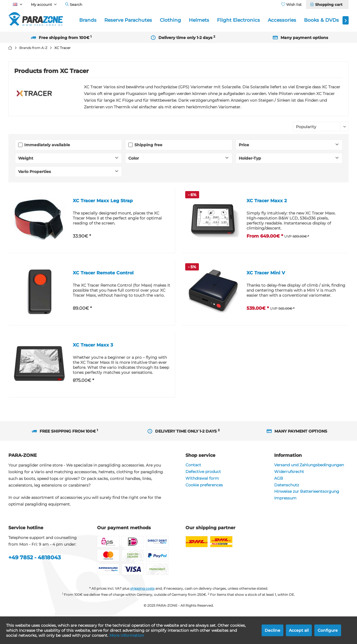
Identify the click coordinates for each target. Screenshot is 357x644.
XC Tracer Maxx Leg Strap (103, 201)
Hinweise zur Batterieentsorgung (307, 491)
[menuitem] (327, 4)
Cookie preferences (204, 485)
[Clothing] (170, 20)
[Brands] (88, 20)
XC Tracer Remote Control (103, 273)
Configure (328, 630)
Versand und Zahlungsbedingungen (309, 465)
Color (134, 158)
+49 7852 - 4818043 (35, 558)
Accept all (299, 630)
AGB (279, 478)
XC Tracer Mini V (266, 273)
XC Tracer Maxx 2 (267, 201)
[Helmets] (199, 20)
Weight (26, 158)
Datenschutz (287, 485)
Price (244, 145)
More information (127, 635)
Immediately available (47, 145)
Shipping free (148, 145)
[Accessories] (282, 20)
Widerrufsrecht (289, 472)
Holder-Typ (250, 158)
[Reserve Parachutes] (128, 20)
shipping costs (142, 588)
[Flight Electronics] (238, 20)
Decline (272, 630)
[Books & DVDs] (321, 20)
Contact (193, 465)
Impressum (285, 498)
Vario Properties (34, 172)
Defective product (203, 472)
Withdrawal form (202, 478)
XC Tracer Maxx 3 (93, 345)
